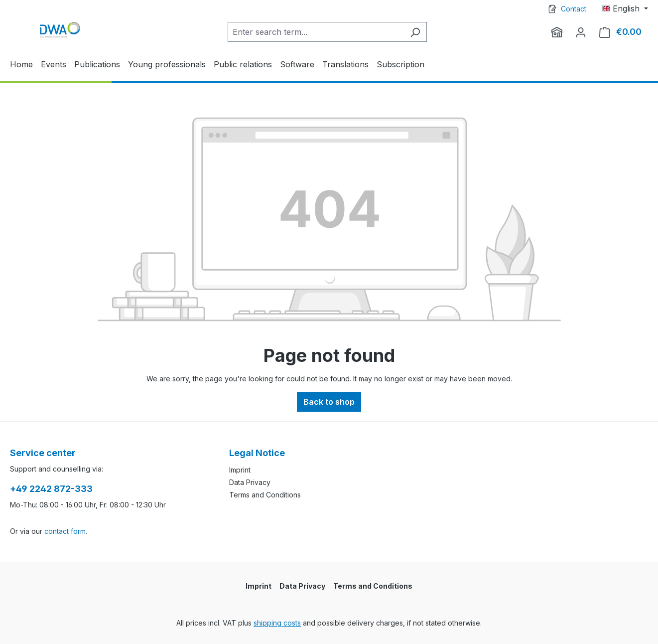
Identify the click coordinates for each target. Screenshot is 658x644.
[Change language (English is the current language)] (625, 8)
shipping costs (277, 623)
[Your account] (581, 32)
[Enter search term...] (316, 32)
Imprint (240, 470)
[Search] (415, 32)
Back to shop (329, 402)
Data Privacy (250, 482)
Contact (574, 9)
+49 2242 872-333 (51, 489)
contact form (65, 531)
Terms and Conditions (265, 495)
